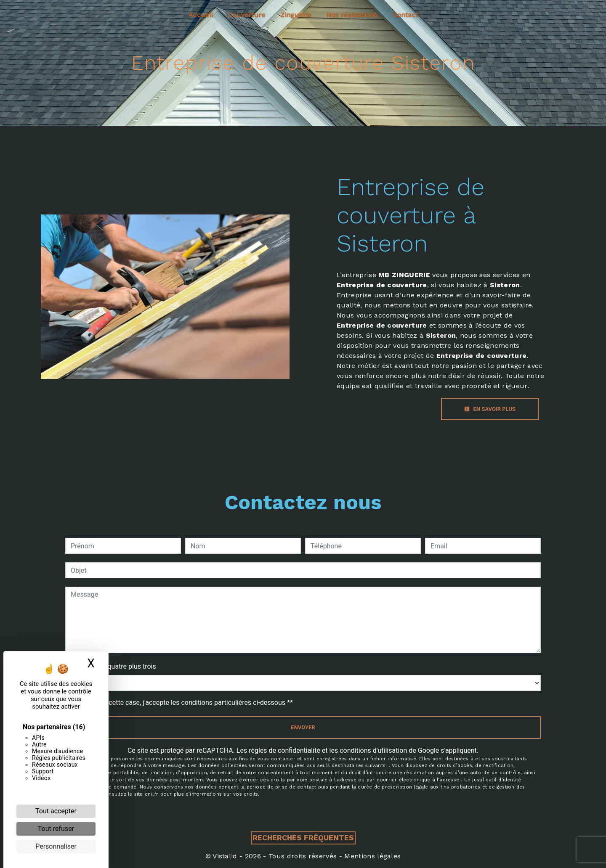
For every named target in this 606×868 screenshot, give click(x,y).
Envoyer (303, 727)
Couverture (247, 15)
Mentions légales (371, 856)
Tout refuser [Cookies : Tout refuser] (56, 829)
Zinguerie (296, 15)
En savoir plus (490, 409)
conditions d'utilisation (373, 750)
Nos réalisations (352, 15)
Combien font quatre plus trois (111, 666)
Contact (405, 15)
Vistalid (225, 856)
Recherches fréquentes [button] (303, 838)
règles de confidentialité (284, 750)
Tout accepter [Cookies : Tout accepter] (56, 811)
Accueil (201, 15)
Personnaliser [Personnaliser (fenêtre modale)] (56, 846)
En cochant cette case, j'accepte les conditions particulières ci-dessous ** (183, 703)
